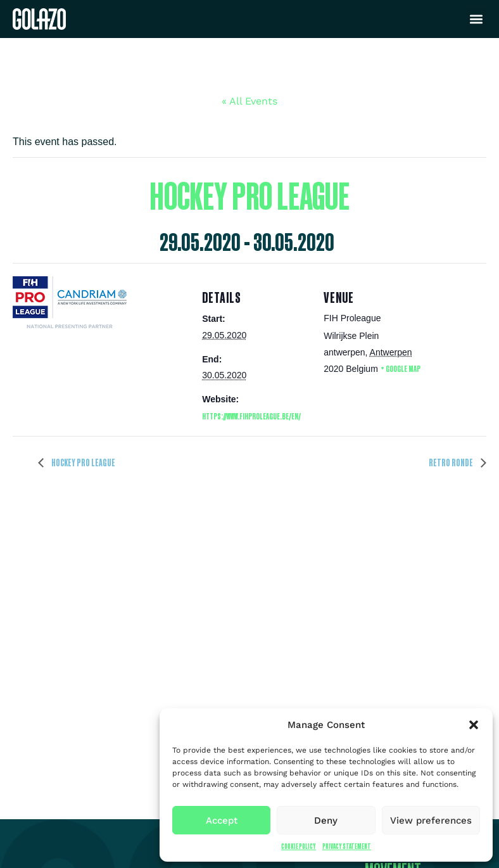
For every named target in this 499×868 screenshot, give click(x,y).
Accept (222, 820)
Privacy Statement (347, 846)
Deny (326, 820)
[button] (474, 725)
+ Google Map (401, 368)
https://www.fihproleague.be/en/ (251, 416)
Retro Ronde (452, 463)
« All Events (249, 101)
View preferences (431, 820)
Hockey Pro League (83, 463)
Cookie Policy (299, 846)
